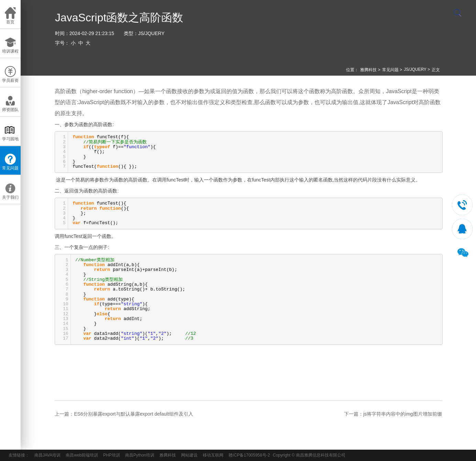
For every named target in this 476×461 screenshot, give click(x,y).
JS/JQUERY (151, 33)
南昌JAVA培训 (47, 455)
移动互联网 (213, 455)
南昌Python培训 (140, 455)
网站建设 (189, 455)
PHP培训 (112, 455)
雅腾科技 (368, 70)
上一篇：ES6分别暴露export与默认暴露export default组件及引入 (124, 414)
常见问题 (390, 70)
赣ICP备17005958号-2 (249, 455)
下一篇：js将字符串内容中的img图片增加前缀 (393, 414)
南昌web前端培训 (82, 455)
